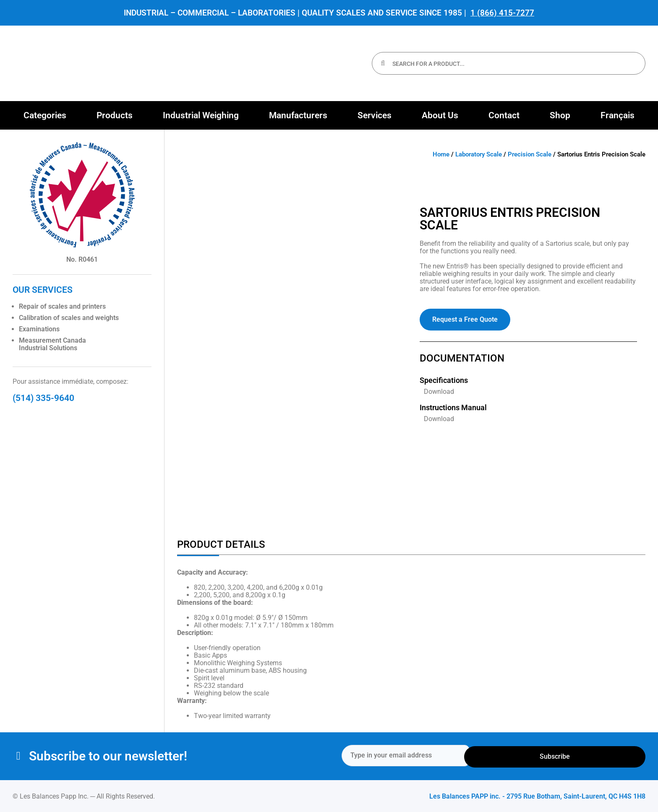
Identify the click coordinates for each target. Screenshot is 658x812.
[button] (45, 115)
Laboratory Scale (479, 154)
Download (439, 392)
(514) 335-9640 (43, 398)
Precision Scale (530, 154)
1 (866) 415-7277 (502, 13)
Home (441, 154)
